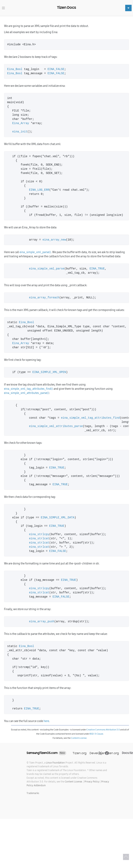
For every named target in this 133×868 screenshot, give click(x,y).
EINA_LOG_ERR (39, 190)
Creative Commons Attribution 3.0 (103, 730)
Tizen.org (79, 753)
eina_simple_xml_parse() (35, 252)
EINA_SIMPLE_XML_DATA (58, 518)
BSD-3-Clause (96, 734)
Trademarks (33, 793)
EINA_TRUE (97, 269)
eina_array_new (54, 240)
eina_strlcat (39, 539)
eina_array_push (42, 622)
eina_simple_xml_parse (47, 269)
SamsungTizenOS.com (42, 753)
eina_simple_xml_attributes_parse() (26, 393)
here (46, 721)
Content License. (74, 782)
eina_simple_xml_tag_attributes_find (90, 418)
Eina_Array (21, 123)
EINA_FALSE (56, 69)
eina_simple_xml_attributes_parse (56, 426)
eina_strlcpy (39, 534)
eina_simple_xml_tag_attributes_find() (28, 389)
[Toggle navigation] (3, 8)
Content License (79, 738)
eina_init (20, 132)
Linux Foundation (55, 763)
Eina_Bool (15, 69)
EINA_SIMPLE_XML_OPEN (49, 372)
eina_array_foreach (44, 298)
